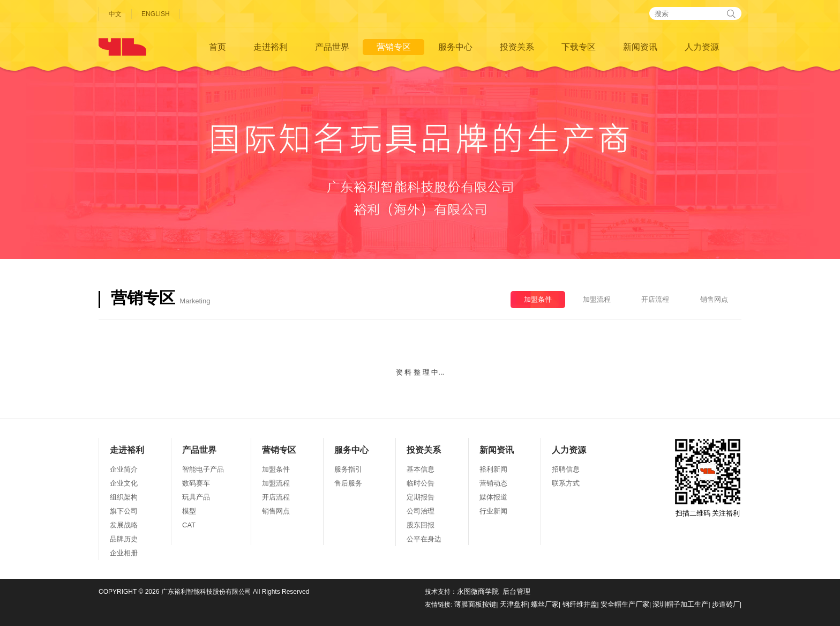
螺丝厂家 (545, 604)
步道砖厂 (726, 604)
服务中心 (455, 47)
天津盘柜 (514, 604)
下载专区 (579, 47)
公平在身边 (424, 539)
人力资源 (702, 47)
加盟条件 (538, 299)
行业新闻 (493, 511)
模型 (189, 511)
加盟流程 (597, 299)
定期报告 (421, 497)
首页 (217, 47)
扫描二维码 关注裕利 (708, 478)
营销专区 (394, 47)
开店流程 (655, 299)
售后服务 (348, 483)
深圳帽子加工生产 (680, 604)
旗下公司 (124, 511)
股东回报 (421, 525)
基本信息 (421, 469)
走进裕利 (271, 47)
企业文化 (124, 483)
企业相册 (124, 553)
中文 (115, 14)
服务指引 (348, 469)
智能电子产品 (203, 469)
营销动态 (493, 483)
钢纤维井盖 (580, 604)
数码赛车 (196, 483)
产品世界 (332, 47)
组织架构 (124, 497)
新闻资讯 (640, 47)
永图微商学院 (478, 591)
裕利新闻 (493, 469)
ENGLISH (156, 14)
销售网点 (714, 299)
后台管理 (516, 591)
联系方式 (566, 483)
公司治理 (421, 511)
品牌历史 (124, 539)
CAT (189, 525)
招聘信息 (566, 469)
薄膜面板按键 (475, 604)
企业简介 (124, 469)
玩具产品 (196, 497)
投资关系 (517, 47)
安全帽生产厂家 (625, 604)
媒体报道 (493, 497)
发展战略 (124, 525)
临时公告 (421, 483)
